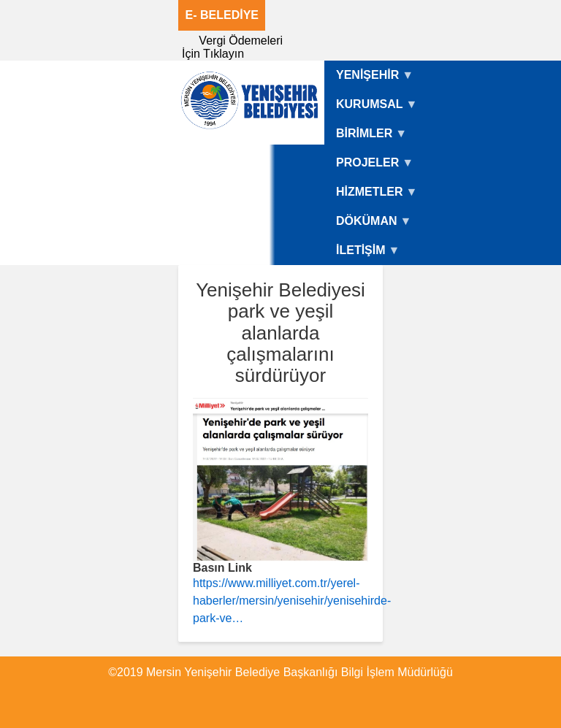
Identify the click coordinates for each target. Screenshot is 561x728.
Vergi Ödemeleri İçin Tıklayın (232, 47)
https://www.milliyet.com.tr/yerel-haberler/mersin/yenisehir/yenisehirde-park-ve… (292, 601)
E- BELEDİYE (222, 15)
